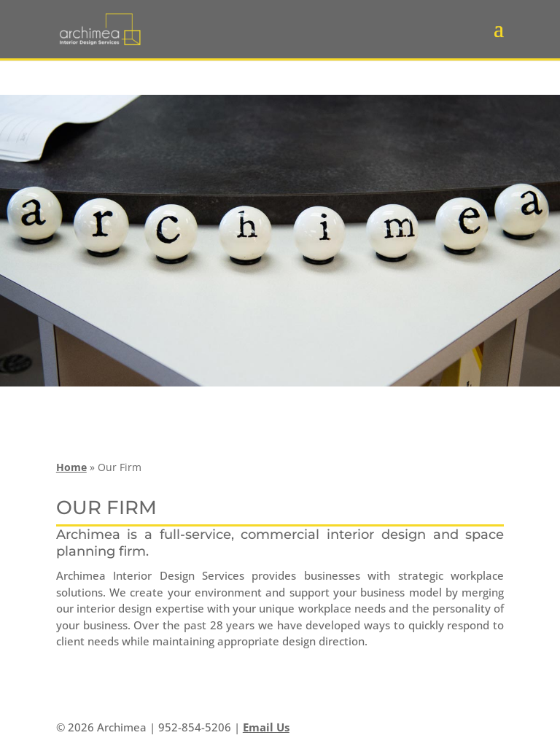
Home (71, 467)
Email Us (266, 727)
